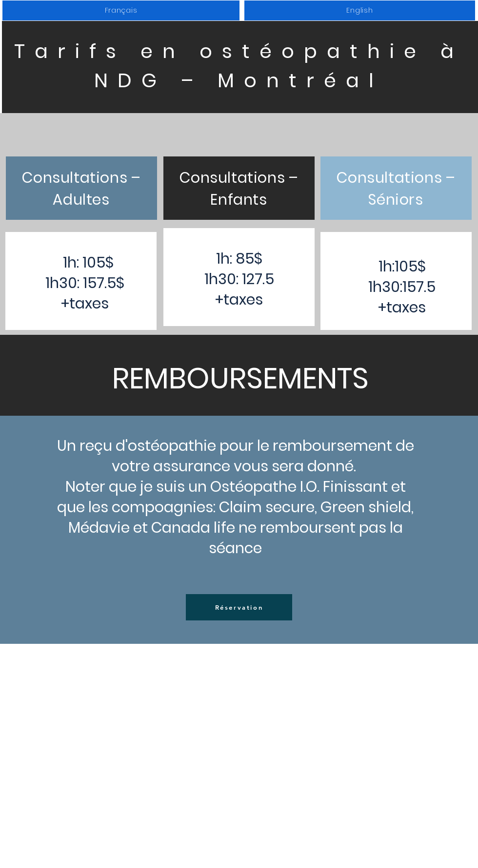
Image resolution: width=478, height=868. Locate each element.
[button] (121, 10)
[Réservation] (239, 607)
